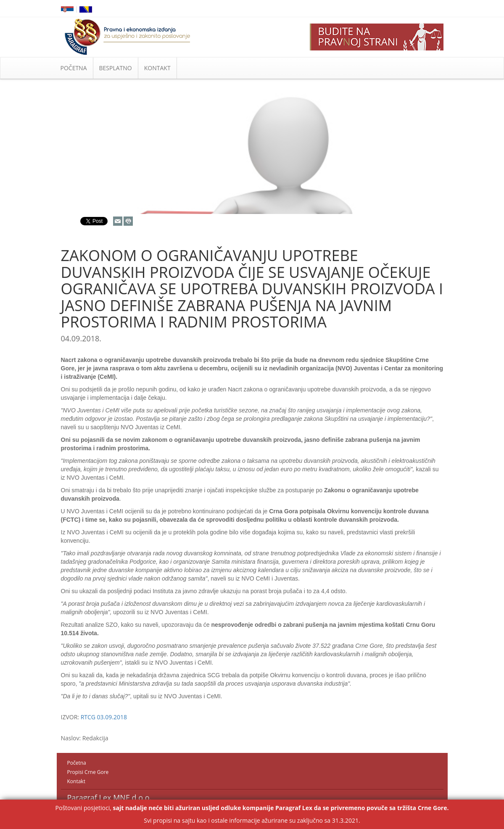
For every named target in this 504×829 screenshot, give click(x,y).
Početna (77, 763)
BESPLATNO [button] (116, 68)
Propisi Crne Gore (88, 772)
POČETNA (74, 68)
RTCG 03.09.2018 (104, 717)
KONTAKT (157, 68)
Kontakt (76, 781)
